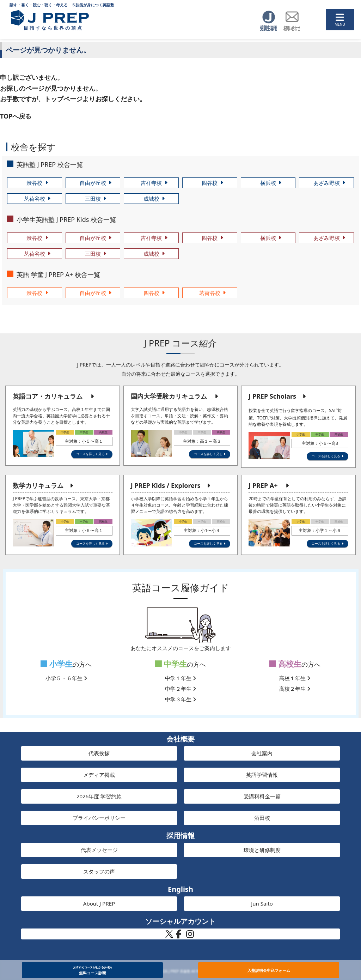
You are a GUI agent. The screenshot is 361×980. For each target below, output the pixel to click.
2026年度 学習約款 (99, 796)
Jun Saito (262, 903)
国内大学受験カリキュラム (169, 396)
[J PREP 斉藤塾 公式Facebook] (179, 936)
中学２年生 (180, 689)
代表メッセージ (99, 850)
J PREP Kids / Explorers (166, 485)
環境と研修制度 (262, 850)
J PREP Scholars (272, 396)
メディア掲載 (99, 775)
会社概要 (180, 739)
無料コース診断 (93, 970)
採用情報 (180, 836)
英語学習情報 (262, 775)
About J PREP (99, 903)
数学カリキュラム (38, 485)
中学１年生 (180, 678)
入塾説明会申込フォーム (269, 970)
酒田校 (262, 818)
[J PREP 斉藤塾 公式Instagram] (190, 936)
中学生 (171, 664)
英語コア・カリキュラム (48, 396)
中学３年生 (180, 699)
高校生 (285, 664)
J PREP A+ (263, 485)
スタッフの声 (99, 871)
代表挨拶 (99, 753)
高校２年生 (295, 689)
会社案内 (262, 753)
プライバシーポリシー (99, 818)
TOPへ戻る (16, 116)
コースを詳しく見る (90, 454)
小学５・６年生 (66, 678)
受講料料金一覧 (262, 796)
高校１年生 (295, 678)
